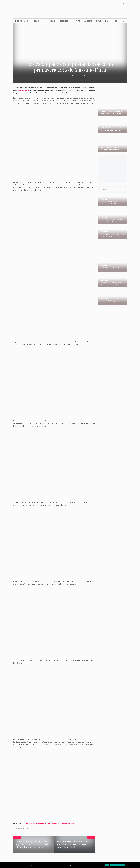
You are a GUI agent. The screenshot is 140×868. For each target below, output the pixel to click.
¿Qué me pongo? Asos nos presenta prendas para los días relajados (49, 823)
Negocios (66, 21)
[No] (138, 865)
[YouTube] (119, 4)
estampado (19, 829)
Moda (37, 21)
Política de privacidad (117, 865)
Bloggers (88, 21)
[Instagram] (115, 4)
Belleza (115, 21)
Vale (107, 865)
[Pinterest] (123, 4)
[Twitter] (111, 4)
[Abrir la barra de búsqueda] (124, 21)
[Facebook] (107, 4)
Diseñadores (23, 21)
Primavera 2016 (28, 829)
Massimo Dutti (82, 76)
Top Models (51, 21)
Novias (77, 21)
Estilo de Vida (102, 21)
